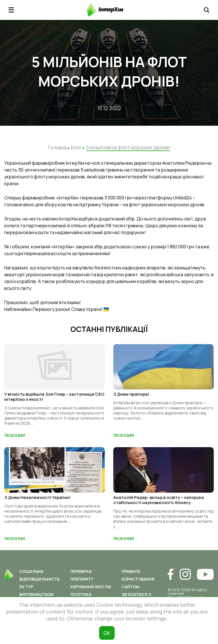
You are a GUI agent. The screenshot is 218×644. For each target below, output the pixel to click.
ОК (107, 633)
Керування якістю (91, 587)
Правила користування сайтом (138, 579)
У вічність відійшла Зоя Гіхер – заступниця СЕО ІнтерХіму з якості (54, 397)
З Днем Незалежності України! (37, 497)
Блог (76, 147)
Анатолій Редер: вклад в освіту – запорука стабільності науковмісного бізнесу (159, 500)
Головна (57, 147)
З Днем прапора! (131, 394)
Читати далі (15, 435)
